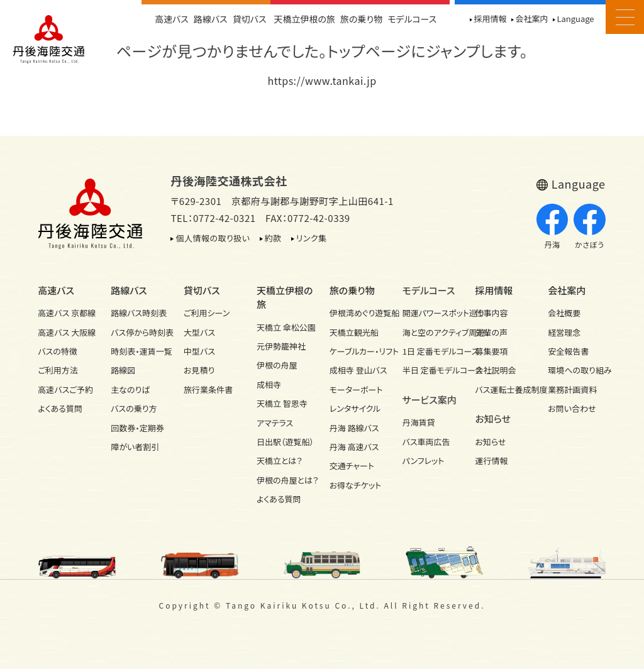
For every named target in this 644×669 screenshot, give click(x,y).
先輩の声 (491, 332)
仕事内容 (491, 313)
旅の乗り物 (361, 19)
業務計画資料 (572, 390)
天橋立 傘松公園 (286, 327)
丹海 (552, 227)
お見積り (199, 370)
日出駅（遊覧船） (285, 442)
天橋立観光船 (354, 332)
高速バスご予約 (65, 390)
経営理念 (564, 332)
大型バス (199, 332)
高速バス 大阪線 (67, 332)
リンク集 (312, 238)
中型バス (199, 351)
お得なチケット (356, 485)
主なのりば (130, 390)
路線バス (211, 19)
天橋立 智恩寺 (282, 403)
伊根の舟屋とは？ (286, 480)
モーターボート (356, 390)
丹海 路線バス (354, 428)
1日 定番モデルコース (431, 351)
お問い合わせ (572, 408)
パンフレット (424, 461)
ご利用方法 (58, 370)
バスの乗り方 (134, 408)
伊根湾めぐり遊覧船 (358, 313)
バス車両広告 (426, 442)
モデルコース (412, 19)
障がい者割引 (135, 447)
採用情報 (490, 19)
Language (575, 19)
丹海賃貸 (419, 422)
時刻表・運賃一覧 (140, 351)
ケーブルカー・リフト (358, 351)
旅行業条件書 (208, 390)
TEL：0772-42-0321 (213, 218)
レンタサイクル (355, 408)
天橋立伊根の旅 (305, 19)
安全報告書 (568, 351)
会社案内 (531, 19)
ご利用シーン (207, 313)
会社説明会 (495, 370)
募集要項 (491, 351)
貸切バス (250, 19)
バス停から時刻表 (140, 332)
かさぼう (590, 227)
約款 (273, 238)
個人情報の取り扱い (213, 238)
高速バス (172, 19)
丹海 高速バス (354, 447)
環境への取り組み (577, 370)
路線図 (123, 370)
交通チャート (352, 466)
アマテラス (275, 423)
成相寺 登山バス (358, 370)
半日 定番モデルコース (431, 370)
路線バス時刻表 (139, 313)
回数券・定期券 (137, 428)
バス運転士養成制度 (504, 390)
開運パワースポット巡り (431, 313)
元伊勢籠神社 (281, 346)
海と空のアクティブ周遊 (431, 332)
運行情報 (491, 461)
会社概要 (564, 313)
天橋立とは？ (280, 461)
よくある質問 (60, 408)
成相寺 (269, 384)
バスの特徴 (58, 351)
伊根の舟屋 (277, 365)
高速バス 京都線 (67, 313)
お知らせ (490, 442)
